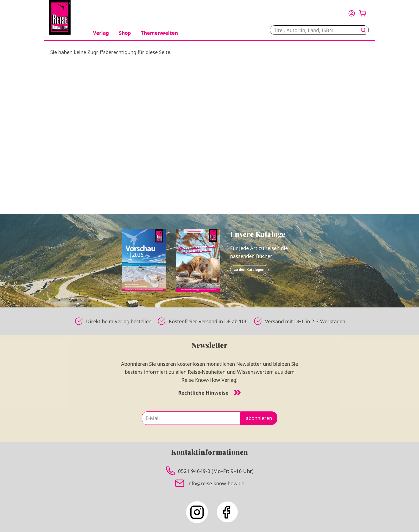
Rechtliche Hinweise (210, 393)
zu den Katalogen (249, 269)
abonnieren (259, 418)
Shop (125, 33)
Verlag (101, 33)
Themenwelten (159, 33)
